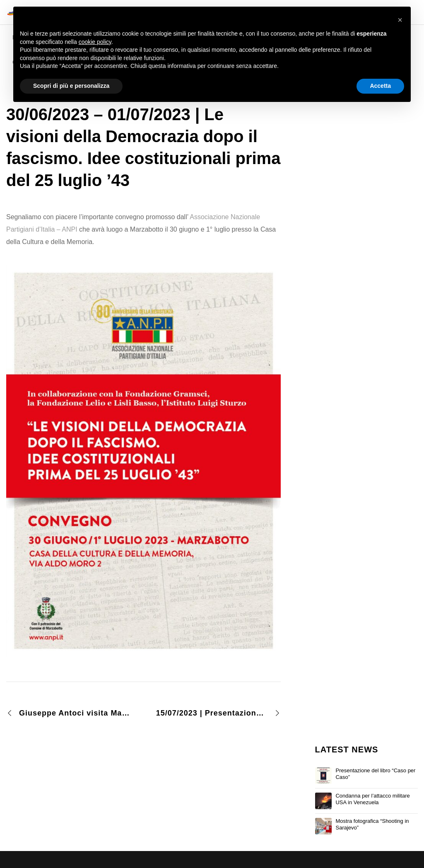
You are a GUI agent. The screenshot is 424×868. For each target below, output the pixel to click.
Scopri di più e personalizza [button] (71, 86)
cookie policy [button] (95, 42)
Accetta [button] (380, 86)
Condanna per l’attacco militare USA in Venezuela (372, 799)
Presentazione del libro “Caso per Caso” (375, 774)
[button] (400, 20)
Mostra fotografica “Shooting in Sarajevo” (372, 824)
